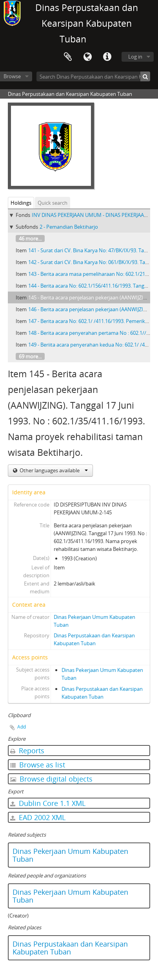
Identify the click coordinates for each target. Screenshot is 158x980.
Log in (135, 57)
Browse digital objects (51, 779)
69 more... (30, 356)
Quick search (53, 203)
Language (87, 57)
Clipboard (68, 57)
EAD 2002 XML (38, 817)
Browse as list (38, 765)
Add (22, 727)
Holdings (21, 203)
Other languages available (53, 470)
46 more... (30, 239)
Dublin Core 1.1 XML (48, 803)
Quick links (107, 57)
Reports (27, 751)
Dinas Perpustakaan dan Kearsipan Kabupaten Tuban (70, 948)
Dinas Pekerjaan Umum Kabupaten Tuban (70, 855)
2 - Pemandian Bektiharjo (69, 227)
